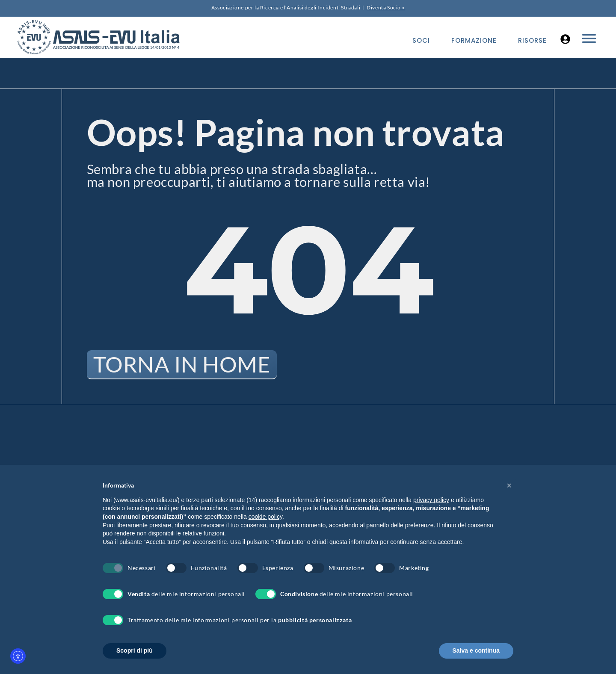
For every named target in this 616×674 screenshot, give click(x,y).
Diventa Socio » (386, 7)
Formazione (474, 40)
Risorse (532, 40)
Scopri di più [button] (135, 650)
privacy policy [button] (431, 500)
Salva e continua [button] (476, 650)
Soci (421, 40)
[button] (509, 485)
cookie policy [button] (265, 517)
